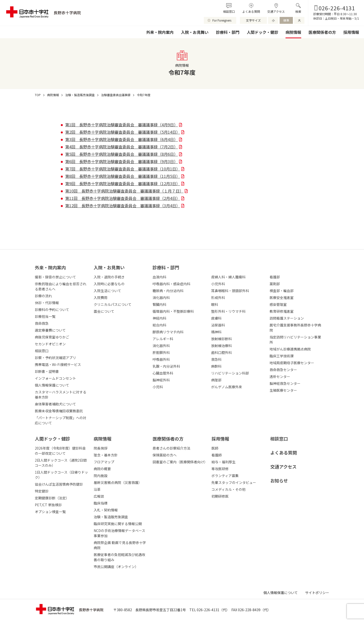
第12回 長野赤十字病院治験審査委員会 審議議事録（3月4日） (123, 206)
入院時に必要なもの (109, 284)
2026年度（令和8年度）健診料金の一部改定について (60, 451)
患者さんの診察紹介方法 (171, 448)
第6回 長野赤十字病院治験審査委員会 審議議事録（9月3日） (122, 161)
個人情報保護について (52, 385)
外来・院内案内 (160, 32)
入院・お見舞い (195, 32)
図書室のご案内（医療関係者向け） (180, 462)
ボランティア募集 (225, 476)
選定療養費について (50, 330)
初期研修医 (220, 496)
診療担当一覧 (45, 316)
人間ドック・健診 (262, 32)
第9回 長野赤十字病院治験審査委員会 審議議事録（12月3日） (123, 183)
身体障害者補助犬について (55, 404)
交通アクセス (276, 11)
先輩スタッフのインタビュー (234, 482)
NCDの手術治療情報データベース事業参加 (119, 533)
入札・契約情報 (106, 510)
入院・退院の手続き (109, 277)
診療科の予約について (52, 310)
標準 (286, 20)
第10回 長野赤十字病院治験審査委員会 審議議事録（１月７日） (124, 191)
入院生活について (107, 291)
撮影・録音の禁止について (55, 277)
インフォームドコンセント (55, 378)
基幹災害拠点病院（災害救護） (118, 482)
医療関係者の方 (322, 32)
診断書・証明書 (47, 371)
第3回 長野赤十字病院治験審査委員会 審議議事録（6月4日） (122, 139)
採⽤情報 (220, 439)
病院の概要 (102, 469)
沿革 (97, 489)
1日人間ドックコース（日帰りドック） (61, 475)
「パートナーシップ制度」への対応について (61, 420)
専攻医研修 (220, 469)
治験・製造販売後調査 (111, 517)
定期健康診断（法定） (52, 498)
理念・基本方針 (106, 455)
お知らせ (279, 480)
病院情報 (293, 32)
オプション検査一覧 (50, 512)
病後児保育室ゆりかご (52, 337)
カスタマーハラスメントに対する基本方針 (61, 395)
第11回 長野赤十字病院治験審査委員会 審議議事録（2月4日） (123, 198)
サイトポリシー (317, 593)
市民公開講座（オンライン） (116, 567)
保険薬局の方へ (165, 455)
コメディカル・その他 (228, 489)
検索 (298, 11)
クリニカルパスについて (113, 304)
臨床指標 (101, 503)
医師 (215, 448)
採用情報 (351, 32)
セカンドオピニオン (50, 344)
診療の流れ (43, 296)
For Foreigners (222, 20)
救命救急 (42, 323)
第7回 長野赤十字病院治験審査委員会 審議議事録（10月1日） (123, 169)
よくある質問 (251, 11)
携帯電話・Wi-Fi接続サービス (58, 364)
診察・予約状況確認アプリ (55, 358)
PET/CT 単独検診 (48, 505)
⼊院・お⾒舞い (109, 267)
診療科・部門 (228, 32)
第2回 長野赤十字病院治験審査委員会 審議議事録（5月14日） (123, 132)
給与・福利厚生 (223, 462)
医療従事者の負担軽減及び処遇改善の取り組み (119, 557)
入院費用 (101, 298)
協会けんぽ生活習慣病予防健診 (59, 484)
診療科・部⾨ (166, 267)
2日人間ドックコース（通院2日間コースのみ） (61, 463)
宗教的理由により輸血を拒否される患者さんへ (61, 286)
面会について (104, 311)
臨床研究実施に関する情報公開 (118, 524)
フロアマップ (104, 462)
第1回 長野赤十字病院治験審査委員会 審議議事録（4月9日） (122, 125)
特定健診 (42, 491)
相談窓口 (229, 11)
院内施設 (101, 476)
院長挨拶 (101, 448)
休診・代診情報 (47, 303)
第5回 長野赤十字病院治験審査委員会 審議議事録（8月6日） (122, 154)
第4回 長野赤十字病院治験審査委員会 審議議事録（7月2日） (122, 147)
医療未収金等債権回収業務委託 (59, 411)
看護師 (217, 455)
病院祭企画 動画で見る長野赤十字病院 (120, 545)
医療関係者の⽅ (168, 439)
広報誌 (99, 496)
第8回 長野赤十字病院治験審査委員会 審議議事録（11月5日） (123, 176)
